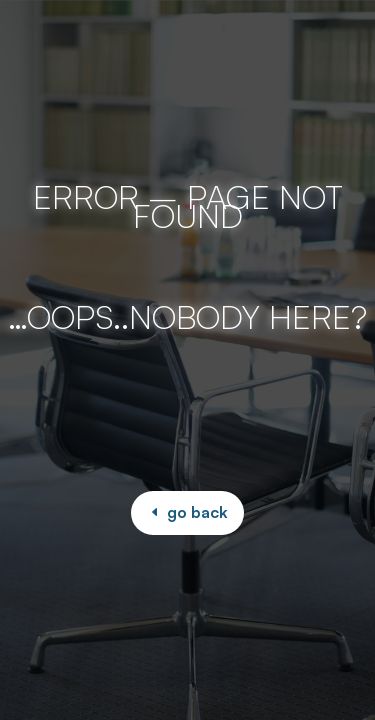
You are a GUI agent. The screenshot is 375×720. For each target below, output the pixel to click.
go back (197, 512)
